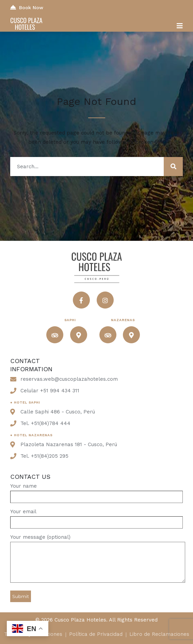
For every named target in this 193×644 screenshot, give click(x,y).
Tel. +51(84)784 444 (45, 423)
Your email (96, 517)
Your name (96, 491)
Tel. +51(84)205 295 (44, 456)
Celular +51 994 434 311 (50, 391)
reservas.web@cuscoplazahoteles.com (69, 379)
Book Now (27, 7)
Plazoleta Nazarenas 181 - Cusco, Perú (69, 444)
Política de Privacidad (96, 634)
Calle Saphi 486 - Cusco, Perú (58, 412)
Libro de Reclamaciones (159, 634)
